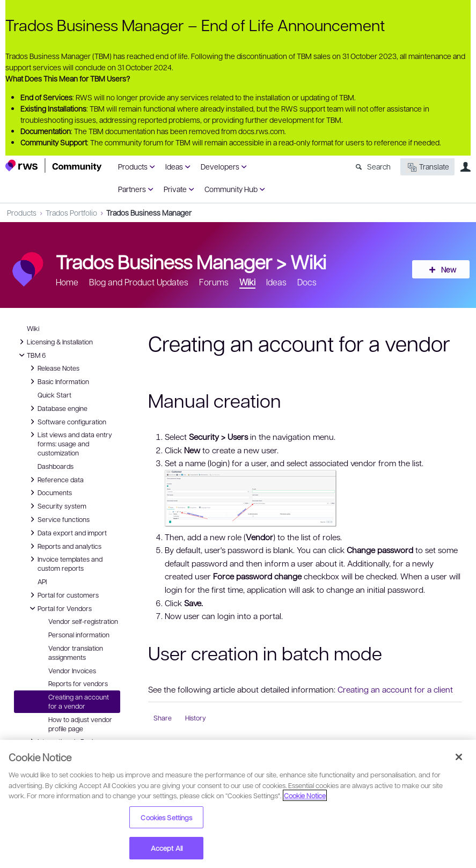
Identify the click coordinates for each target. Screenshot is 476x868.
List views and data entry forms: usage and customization (69, 443)
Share (163, 718)
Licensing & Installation (54, 342)
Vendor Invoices (72, 671)
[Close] (459, 757)
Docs (307, 282)
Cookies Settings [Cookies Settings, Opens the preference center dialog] (166, 817)
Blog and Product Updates (139, 282)
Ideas (174, 166)
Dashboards (56, 466)
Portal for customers (63, 595)
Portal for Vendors (59, 608)
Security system (57, 506)
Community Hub (231, 189)
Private (175, 189)
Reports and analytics (64, 546)
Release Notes (53, 368)
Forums (214, 282)
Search (379, 166)
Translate (427, 167)
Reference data (55, 480)
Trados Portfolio (71, 212)
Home (67, 282)
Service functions (58, 519)
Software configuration (67, 422)
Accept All (167, 848)
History (196, 718)
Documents (49, 492)
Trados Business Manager (149, 212)
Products (133, 166)
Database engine (57, 408)
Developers (220, 166)
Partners (132, 189)
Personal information (79, 635)
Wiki (308, 261)
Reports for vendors (78, 683)
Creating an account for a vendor (79, 701)
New (446, 269)
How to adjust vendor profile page (80, 724)
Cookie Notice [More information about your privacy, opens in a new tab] (305, 795)
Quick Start (54, 395)
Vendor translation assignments (76, 653)
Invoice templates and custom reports (65, 563)
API (42, 582)
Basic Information (58, 381)
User (465, 167)
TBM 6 (31, 355)
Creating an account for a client (395, 689)
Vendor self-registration (83, 621)
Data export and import (67, 533)
